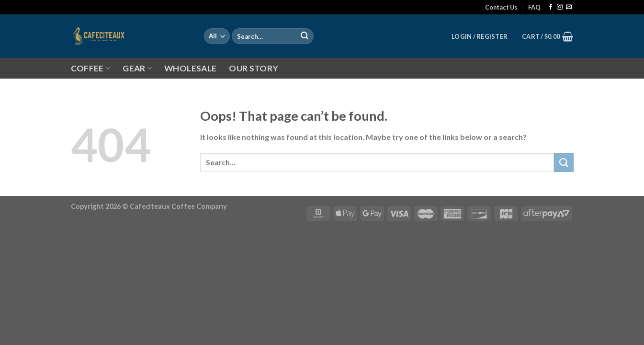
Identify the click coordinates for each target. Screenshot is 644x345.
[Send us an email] (569, 7)
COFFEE (91, 68)
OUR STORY (254, 68)
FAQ (534, 7)
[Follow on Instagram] (560, 7)
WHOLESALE (190, 68)
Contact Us (501, 7)
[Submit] (305, 36)
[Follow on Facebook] (551, 7)
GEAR (137, 68)
